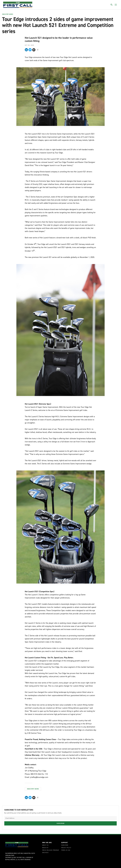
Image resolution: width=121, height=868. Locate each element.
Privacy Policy (66, 848)
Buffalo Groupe (10, 860)
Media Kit (45, 848)
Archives (45, 853)
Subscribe (65, 845)
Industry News (8, 14)
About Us (45, 845)
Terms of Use (66, 850)
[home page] (18, 5)
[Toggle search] (112, 5)
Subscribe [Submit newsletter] (61, 823)
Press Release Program (51, 850)
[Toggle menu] (116, 5)
